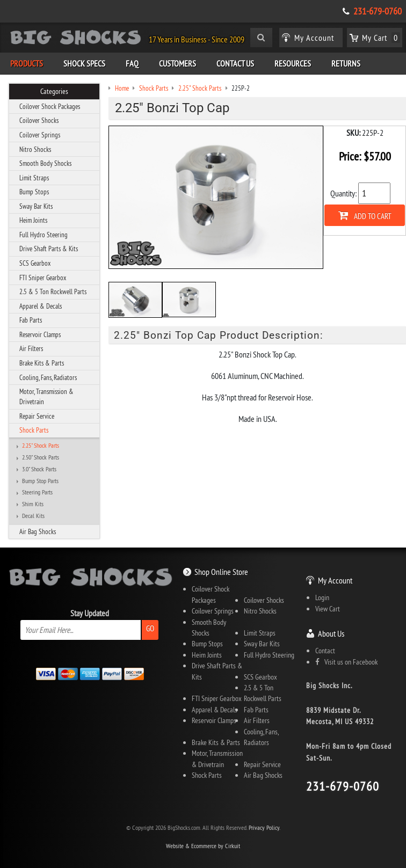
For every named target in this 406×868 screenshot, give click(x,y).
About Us (331, 633)
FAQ (132, 63)
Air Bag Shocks (38, 531)
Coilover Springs (40, 135)
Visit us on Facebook (346, 662)
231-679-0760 (378, 11)
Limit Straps (34, 178)
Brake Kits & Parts (42, 363)
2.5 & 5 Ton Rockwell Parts (53, 291)
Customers (177, 63)
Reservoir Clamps (40, 334)
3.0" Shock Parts (39, 469)
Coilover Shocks (39, 120)
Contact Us (235, 63)
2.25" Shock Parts (41, 446)
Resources (293, 63)
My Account (335, 580)
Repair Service (37, 416)
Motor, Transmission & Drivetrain (46, 396)
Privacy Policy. (264, 827)
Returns (346, 63)
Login (322, 597)
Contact (325, 651)
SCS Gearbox (35, 263)
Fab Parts (31, 320)
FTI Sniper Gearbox (43, 278)
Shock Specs (84, 63)
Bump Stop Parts (40, 481)
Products (27, 63)
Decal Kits (33, 516)
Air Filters (31, 348)
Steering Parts (37, 492)
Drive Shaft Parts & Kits (49, 249)
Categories (54, 91)
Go (150, 628)
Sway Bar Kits (36, 206)
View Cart (328, 609)
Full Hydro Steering (44, 235)
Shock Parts (34, 430)
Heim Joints (33, 220)
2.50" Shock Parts (41, 457)
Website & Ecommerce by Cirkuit (203, 846)
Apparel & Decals (41, 306)
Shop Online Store (221, 572)
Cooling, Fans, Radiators (48, 377)
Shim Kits (33, 504)
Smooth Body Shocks (45, 163)
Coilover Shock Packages (50, 106)
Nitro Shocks (35, 149)
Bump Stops (34, 192)
